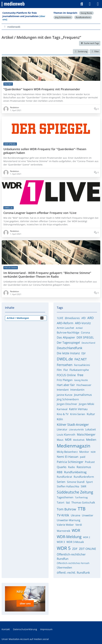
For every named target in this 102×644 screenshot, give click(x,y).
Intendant (63, 390)
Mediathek (79, 440)
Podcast (90, 462)
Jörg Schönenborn (63, 17)
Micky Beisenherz (67, 452)
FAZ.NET (81, 359)
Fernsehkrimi (82, 365)
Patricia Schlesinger (70, 462)
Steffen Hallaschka (68, 486)
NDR (93, 452)
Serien (61, 482)
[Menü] (98, 4)
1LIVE (60, 318)
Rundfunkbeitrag (75, 472)
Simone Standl (76, 482)
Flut (66, 370)
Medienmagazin (74, 446)
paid (83, 457)
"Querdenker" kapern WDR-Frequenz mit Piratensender (42, 89)
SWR (83, 486)
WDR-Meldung (69, 537)
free (80, 375)
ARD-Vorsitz (83, 323)
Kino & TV (63, 414)
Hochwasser (84, 385)
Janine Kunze (65, 395)
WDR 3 (61, 542)
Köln (60, 419)
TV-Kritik (63, 515)
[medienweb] (13, 4)
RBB (60, 472)
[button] (81, 52)
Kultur (91, 414)
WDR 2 (87, 537)
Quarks (62, 467)
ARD (91, 318)
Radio (72, 467)
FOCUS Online (66, 375)
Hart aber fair (66, 385)
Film (59, 370)
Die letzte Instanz (68, 353)
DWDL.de (65, 359)
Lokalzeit (91, 429)
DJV (83, 353)
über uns (25, 603)
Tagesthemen (65, 497)
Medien (91, 440)
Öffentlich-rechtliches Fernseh (73, 563)
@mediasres (72, 318)
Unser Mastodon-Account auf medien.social (25, 639)
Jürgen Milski (86, 404)
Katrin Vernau (78, 409)
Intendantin (77, 390)
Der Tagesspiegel (68, 343)
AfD (84, 318)
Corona (85, 333)
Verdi (79, 525)
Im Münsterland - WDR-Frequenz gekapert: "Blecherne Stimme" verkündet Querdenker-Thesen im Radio (47, 275)
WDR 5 (64, 548)
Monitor (84, 452)
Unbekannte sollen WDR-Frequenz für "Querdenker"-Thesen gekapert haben (45, 151)
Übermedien (64, 568)
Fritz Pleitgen (65, 380)
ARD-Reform (65, 323)
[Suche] (82, 4)
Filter (95, 51)
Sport (89, 482)
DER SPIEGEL (85, 337)
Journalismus (83, 395)
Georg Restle (86, 13)
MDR (68, 440)
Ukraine (76, 515)
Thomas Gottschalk (83, 503)
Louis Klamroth (66, 435)
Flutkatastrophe (79, 370)
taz (68, 502)
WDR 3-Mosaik (75, 542)
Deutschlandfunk (70, 348)
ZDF (75, 549)
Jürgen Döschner (67, 404)
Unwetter (88, 515)
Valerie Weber (65, 525)
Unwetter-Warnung (69, 520)
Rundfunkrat (64, 477)
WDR (76, 530)
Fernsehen (65, 365)
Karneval (62, 409)
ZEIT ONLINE (88, 549)
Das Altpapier (66, 337)
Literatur (62, 429)
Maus (60, 440)
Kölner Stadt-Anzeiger (73, 425)
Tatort (61, 503)
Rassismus (84, 467)
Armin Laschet (65, 328)
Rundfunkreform (83, 17)
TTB (82, 509)
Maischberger (86, 434)
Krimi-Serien (78, 414)
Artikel (79, 328)
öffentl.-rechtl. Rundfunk (73, 573)
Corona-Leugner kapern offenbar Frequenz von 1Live (40, 213)
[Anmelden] (90, 4)
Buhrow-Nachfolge (68, 333)
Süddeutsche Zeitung (75, 492)
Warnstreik (63, 531)
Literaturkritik (76, 430)
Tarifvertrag (81, 497)
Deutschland (88, 343)
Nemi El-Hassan (68, 457)
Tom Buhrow (66, 509)
